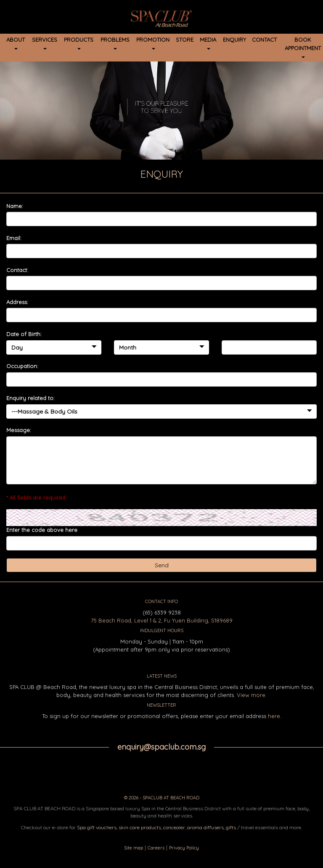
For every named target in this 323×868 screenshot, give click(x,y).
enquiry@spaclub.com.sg (161, 747)
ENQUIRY (234, 40)
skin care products (140, 827)
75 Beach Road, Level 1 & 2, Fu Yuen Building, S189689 (162, 620)
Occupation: (22, 366)
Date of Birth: (24, 334)
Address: (17, 302)
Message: (19, 430)
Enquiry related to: (30, 398)
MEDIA (208, 43)
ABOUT (16, 43)
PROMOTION (153, 43)
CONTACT (264, 40)
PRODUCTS (79, 43)
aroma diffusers (205, 827)
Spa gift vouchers (97, 827)
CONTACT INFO (161, 601)
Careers (156, 848)
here (274, 716)
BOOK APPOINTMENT (303, 47)
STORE (185, 40)
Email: (14, 238)
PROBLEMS (115, 43)
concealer (174, 827)
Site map (134, 848)
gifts (231, 827)
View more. (252, 695)
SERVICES (45, 43)
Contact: (17, 270)
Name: (15, 206)
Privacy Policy (184, 848)
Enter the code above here (42, 530)
